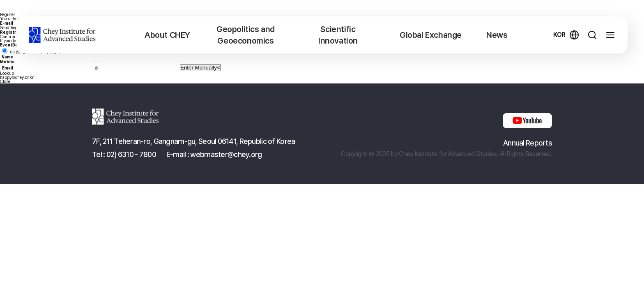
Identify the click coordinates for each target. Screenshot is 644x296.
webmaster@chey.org (226, 154)
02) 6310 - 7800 (131, 154)
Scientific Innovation (338, 35)
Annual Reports (528, 143)
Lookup (7, 73)
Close (5, 81)
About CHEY (167, 35)
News (497, 35)
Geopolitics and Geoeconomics (246, 35)
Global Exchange (431, 35)
